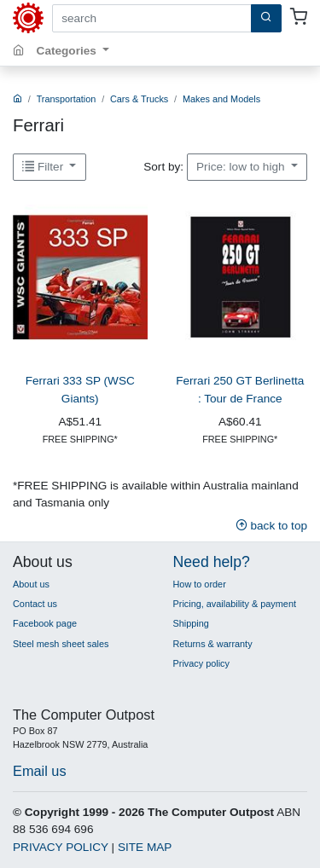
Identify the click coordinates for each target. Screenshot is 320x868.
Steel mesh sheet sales (61, 644)
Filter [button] (44, 167)
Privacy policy (201, 663)
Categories (68, 51)
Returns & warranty (213, 644)
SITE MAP (145, 847)
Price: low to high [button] (242, 167)
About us (31, 584)
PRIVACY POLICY (61, 847)
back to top (271, 526)
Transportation (67, 99)
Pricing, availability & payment (235, 604)
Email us (40, 771)
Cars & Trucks (139, 99)
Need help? (212, 562)
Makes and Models (221, 99)
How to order (200, 584)
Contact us (35, 604)
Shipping (191, 623)
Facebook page (45, 623)
